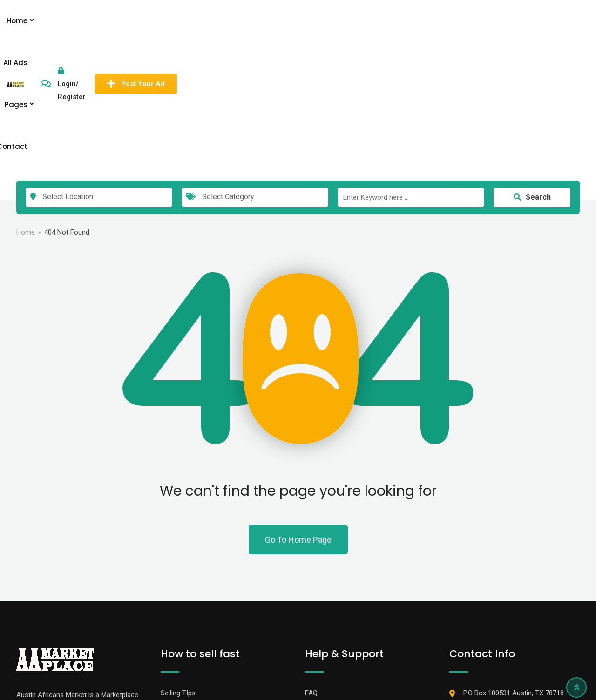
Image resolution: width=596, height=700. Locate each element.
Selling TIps (178, 554)
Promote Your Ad (187, 607)
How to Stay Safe (332, 572)
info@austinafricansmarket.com (513, 590)
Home (261, 21)
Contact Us (322, 607)
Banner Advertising (189, 590)
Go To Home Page (298, 401)
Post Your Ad (539, 21)
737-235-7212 (485, 572)
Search (532, 58)
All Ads (299, 21)
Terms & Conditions (335, 590)
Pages (339, 21)
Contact (381, 21)
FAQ (311, 554)
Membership (179, 572)
